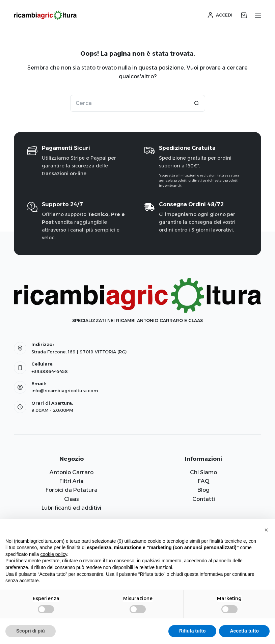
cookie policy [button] (54, 554)
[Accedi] (220, 15)
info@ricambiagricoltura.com (65, 391)
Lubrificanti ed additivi (71, 508)
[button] (266, 530)
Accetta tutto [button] (244, 631)
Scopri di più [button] (31, 631)
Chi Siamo (203, 472)
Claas (72, 499)
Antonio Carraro (72, 472)
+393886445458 (50, 371)
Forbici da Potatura (72, 490)
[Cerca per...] (129, 103)
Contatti (204, 499)
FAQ (204, 481)
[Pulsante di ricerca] (197, 103)
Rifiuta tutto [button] (192, 631)
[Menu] (258, 15)
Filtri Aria (72, 481)
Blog (203, 490)
